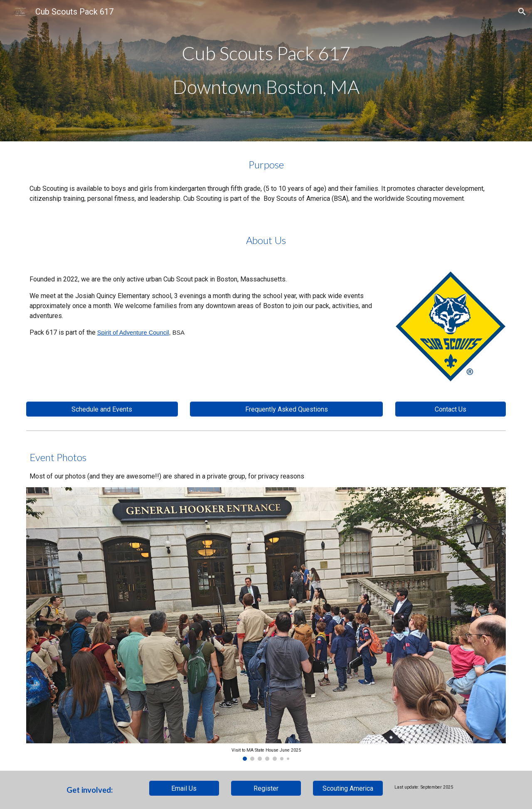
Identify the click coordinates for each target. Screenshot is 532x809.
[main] (266, 71)
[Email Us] (184, 788)
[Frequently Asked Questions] (286, 409)
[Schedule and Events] (102, 409)
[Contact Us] (451, 409)
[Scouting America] (348, 788)
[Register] (266, 788)
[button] (522, 12)
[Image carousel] (266, 624)
